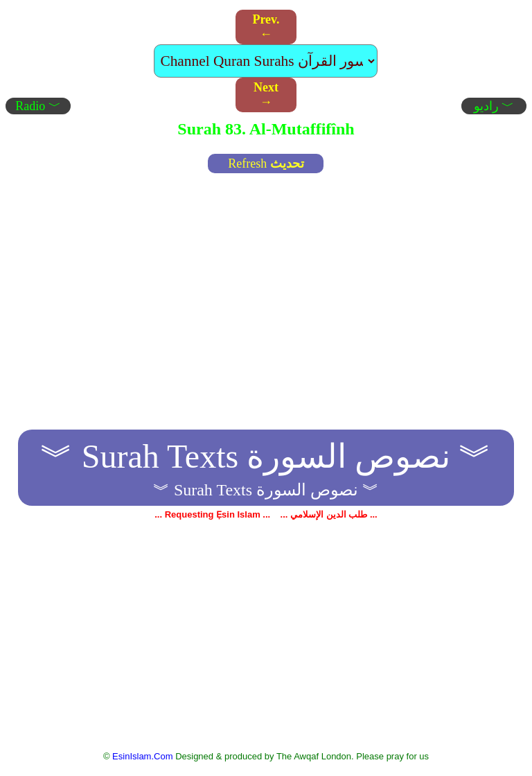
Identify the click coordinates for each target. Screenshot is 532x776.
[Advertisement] (266, 283)
